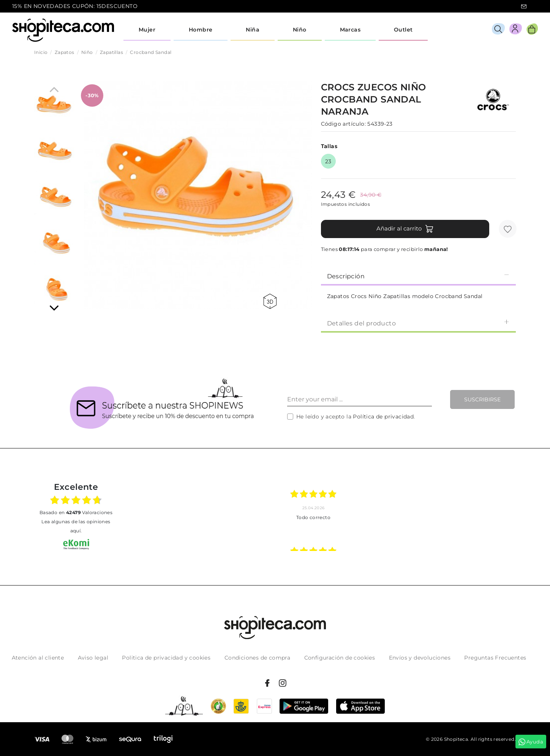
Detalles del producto (418, 323)
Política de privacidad (383, 417)
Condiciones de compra (257, 658)
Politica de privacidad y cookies (166, 658)
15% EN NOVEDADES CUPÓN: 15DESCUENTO (75, 6)
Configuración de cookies (340, 658)
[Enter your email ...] (360, 399)
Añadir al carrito (405, 229)
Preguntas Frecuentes (495, 658)
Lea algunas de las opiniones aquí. (76, 526)
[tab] (418, 276)
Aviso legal (93, 658)
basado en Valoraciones (76, 512)
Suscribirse (482, 399)
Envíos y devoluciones (420, 658)
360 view (270, 301)
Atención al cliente (38, 658)
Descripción (418, 276)
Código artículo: (343, 124)
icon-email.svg (524, 6)
